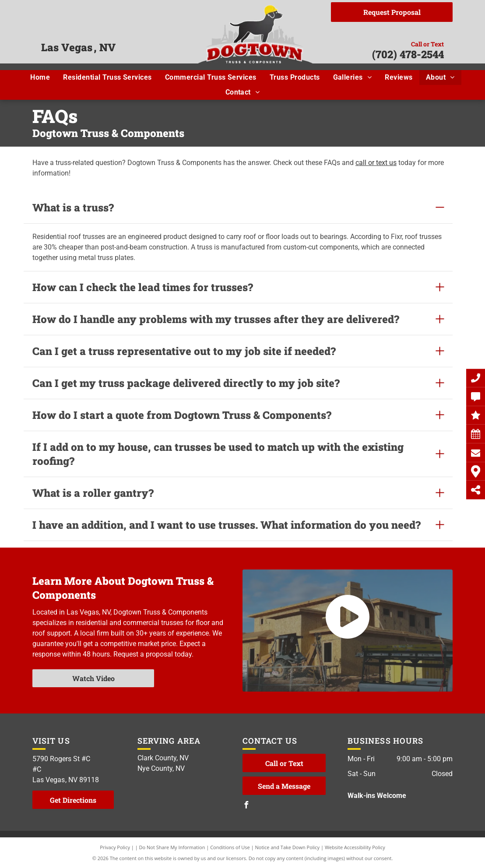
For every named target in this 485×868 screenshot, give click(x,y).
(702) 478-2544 (408, 54)
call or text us (376, 163)
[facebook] (246, 806)
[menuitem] (40, 77)
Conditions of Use (230, 847)
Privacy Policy (115, 847)
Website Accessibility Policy (355, 847)
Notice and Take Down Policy (288, 847)
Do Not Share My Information (172, 847)
